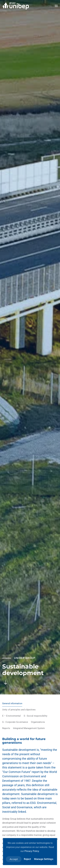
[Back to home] (16, 6)
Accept (14, 859)
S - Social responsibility (36, 716)
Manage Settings (44, 859)
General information (12, 703)
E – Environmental (11, 716)
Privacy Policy (32, 851)
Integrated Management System (29, 728)
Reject (27, 859)
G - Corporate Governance (15, 722)
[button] (56, 6)
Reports (6, 728)
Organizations (38, 722)
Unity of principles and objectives (19, 710)
